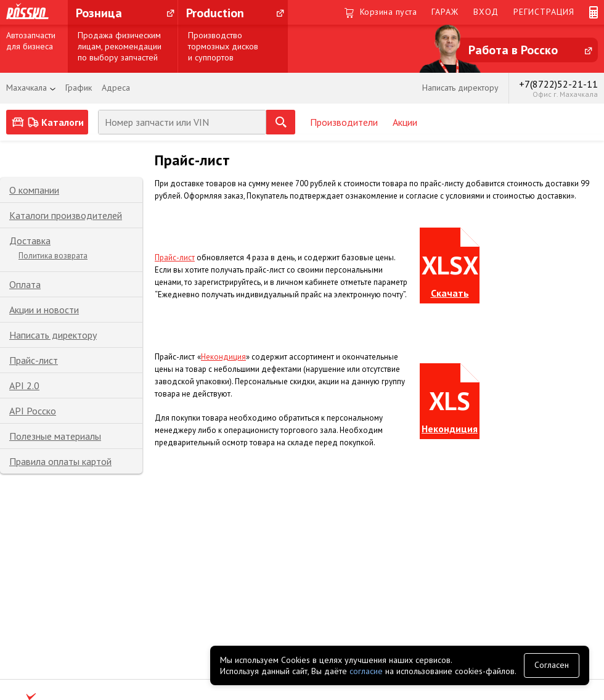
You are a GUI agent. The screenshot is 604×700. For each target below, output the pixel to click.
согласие (366, 671)
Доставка (30, 241)
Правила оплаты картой (60, 461)
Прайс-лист (34, 360)
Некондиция (223, 357)
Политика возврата (53, 256)
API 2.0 (24, 385)
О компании (34, 190)
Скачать (450, 293)
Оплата (25, 284)
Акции (405, 122)
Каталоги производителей (66, 215)
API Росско (33, 411)
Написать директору (53, 335)
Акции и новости (44, 310)
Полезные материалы (55, 436)
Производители (344, 122)
